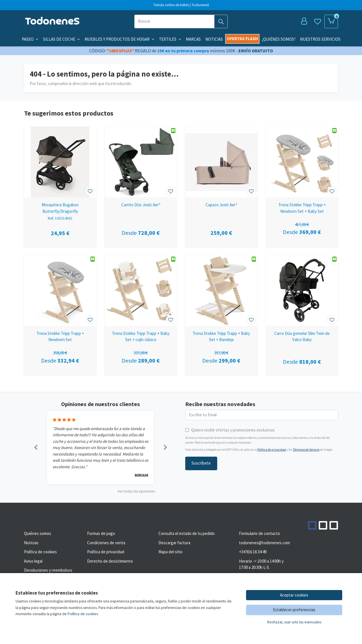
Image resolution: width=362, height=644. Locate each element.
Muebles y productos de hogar (119, 39)
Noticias (214, 39)
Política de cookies (40, 552)
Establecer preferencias (294, 610)
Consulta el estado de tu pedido (187, 533)
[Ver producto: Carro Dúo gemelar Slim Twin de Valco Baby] (302, 290)
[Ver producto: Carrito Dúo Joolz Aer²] (141, 162)
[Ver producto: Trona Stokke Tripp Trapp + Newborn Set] (60, 290)
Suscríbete (201, 463)
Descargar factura (174, 543)
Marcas (193, 39)
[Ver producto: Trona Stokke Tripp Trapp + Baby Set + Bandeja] (221, 290)
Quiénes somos (38, 533)
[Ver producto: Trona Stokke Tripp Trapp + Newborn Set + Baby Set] (302, 162)
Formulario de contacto (259, 533)
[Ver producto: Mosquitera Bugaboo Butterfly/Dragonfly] (60, 162)
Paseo (30, 39)
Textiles (170, 39)
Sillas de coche (62, 39)
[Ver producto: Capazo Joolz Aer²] (221, 162)
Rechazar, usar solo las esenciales (294, 622)
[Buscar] (174, 21)
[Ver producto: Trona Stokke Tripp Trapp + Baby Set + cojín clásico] (141, 290)
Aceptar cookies (294, 595)
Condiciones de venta (106, 543)
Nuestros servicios (320, 39)
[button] (35, 448)
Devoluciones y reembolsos (48, 570)
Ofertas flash (242, 39)
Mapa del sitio (170, 552)
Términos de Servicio (306, 450)
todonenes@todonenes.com (264, 543)
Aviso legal (33, 561)
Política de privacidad (272, 450)
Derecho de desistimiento (110, 561)
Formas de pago (101, 533)
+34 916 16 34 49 (253, 552)
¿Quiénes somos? (279, 39)
